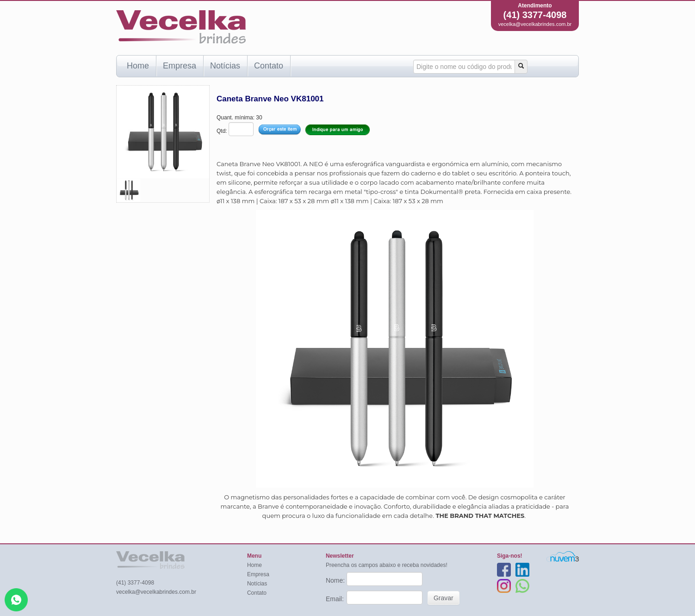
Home (138, 66)
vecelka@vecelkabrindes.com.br (535, 24)
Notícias (225, 66)
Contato (269, 66)
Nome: (336, 580)
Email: (336, 599)
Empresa (180, 66)
